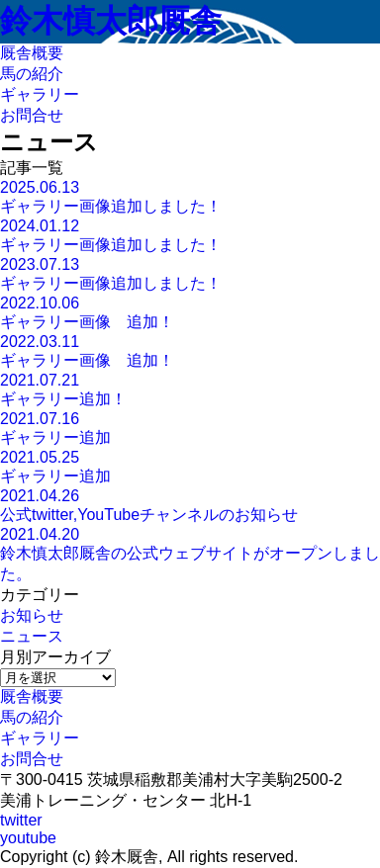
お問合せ (32, 759)
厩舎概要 (32, 696)
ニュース (32, 636)
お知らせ (32, 615)
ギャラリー (40, 738)
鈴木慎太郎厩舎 (111, 21)
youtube (28, 838)
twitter (21, 820)
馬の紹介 (32, 717)
